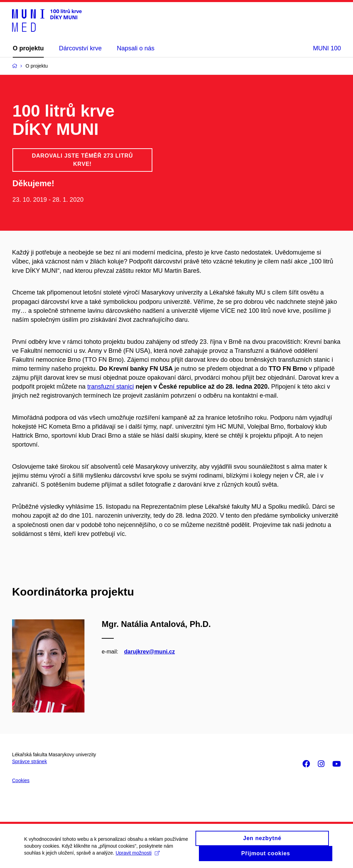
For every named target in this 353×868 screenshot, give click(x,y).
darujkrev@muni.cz (149, 652)
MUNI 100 (327, 48)
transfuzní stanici (110, 387)
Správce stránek (29, 761)
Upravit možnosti (137, 856)
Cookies (21, 780)
